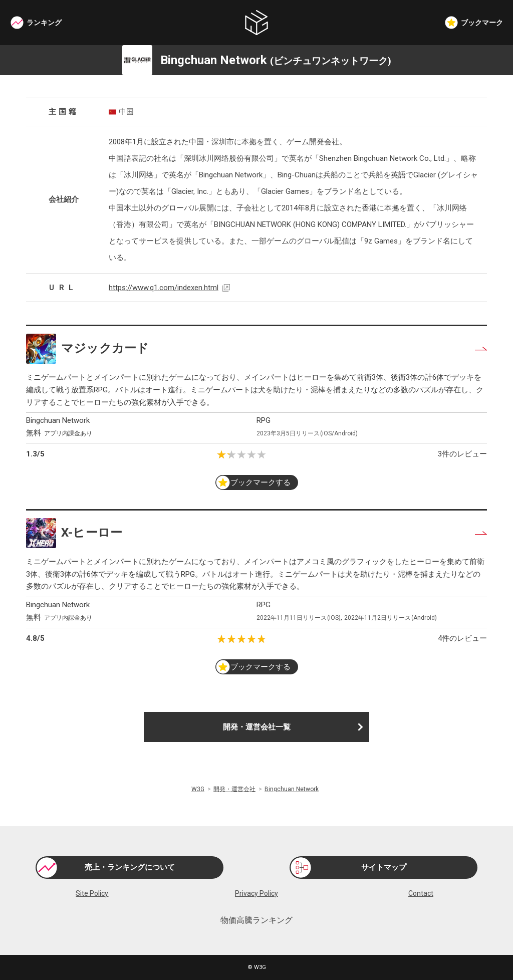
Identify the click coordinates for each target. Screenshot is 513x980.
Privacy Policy (256, 893)
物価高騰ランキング (256, 920)
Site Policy (92, 893)
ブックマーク (482, 23)
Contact (421, 893)
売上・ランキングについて (130, 867)
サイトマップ (384, 867)
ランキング (44, 23)
